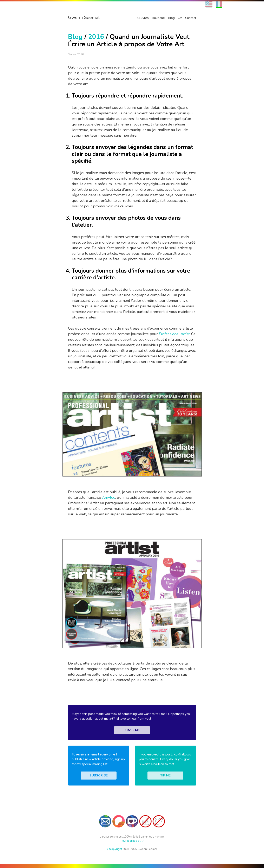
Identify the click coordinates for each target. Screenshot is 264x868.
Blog (171, 18)
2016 (96, 37)
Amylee (109, 497)
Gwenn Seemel (84, 17)
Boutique (158, 18)
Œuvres (143, 18)
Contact (191, 18)
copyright (114, 849)
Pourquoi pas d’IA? (132, 841)
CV (180, 18)
